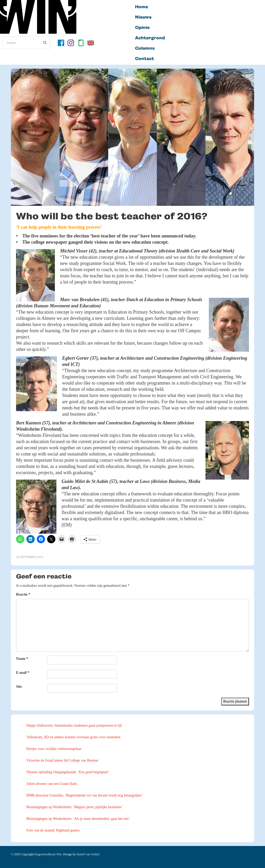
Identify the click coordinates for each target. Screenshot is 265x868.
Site (19, 687)
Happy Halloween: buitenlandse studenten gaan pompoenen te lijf (74, 725)
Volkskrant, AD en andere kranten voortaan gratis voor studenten (73, 737)
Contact (145, 59)
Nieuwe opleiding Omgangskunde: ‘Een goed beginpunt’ (68, 772)
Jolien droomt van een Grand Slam (52, 784)
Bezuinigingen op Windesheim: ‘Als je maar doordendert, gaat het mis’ (78, 819)
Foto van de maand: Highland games (53, 830)
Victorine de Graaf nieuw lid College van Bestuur (62, 760)
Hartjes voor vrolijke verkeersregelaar (54, 749)
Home (142, 7)
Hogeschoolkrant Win (48, 854)
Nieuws (143, 17)
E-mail (23, 673)
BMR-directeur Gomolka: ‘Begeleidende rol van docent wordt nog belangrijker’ (85, 795)
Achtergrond (150, 38)
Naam (22, 659)
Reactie (23, 594)
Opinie (142, 28)
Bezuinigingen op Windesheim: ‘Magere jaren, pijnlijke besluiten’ (74, 807)
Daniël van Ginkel (88, 854)
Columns (145, 48)
